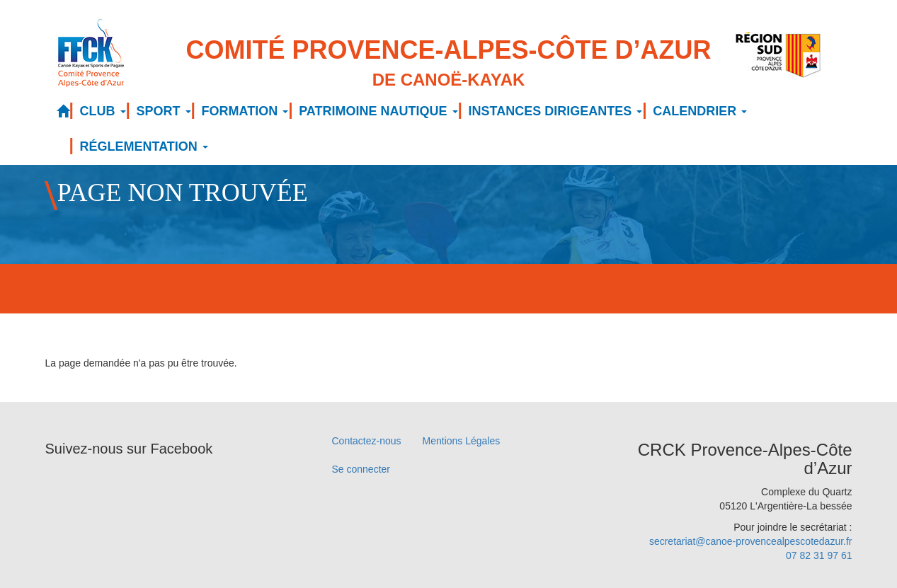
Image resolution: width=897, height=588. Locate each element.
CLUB (103, 111)
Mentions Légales (462, 441)
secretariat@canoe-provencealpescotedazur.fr (751, 541)
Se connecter (361, 469)
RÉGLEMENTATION (144, 146)
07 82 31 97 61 (819, 555)
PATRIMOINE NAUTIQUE (378, 111)
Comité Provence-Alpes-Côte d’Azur (449, 64)
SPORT (164, 111)
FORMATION (245, 111)
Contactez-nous (367, 441)
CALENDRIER (700, 111)
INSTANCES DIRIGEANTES (556, 111)
